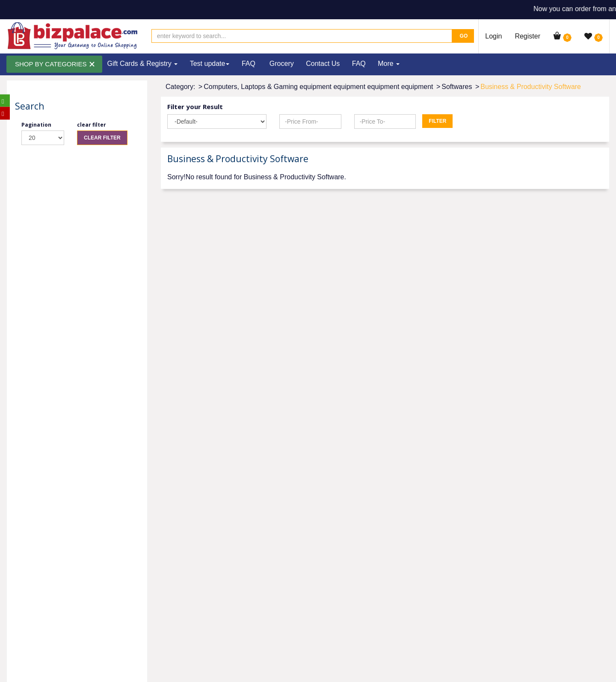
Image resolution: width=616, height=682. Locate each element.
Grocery (282, 64)
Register (527, 36)
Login (493, 36)
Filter (437, 121)
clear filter (92, 125)
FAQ (249, 64)
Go (463, 36)
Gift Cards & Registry (143, 64)
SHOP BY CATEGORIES (51, 64)
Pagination (36, 125)
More (389, 64)
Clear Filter (102, 138)
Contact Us (323, 64)
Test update (210, 64)
